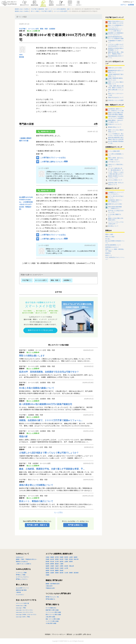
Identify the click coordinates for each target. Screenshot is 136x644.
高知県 (61, 570)
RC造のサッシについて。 (115, 124)
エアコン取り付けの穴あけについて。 (116, 197)
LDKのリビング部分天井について (116, 165)
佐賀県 (52, 573)
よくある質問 (77, 634)
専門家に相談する (52, 604)
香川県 (52, 570)
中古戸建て (23, 29)
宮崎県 (71, 573)
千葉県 (66, 559)
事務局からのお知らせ (22, 562)
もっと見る (58, 512)
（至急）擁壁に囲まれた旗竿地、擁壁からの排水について (116, 87)
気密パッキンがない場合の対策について (116, 83)
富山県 (52, 562)
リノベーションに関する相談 (53, 612)
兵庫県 (61, 566)
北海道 (47, 557)
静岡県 (52, 564)
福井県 (61, 562)
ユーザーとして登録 (21, 573)
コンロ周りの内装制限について (116, 155)
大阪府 (57, 566)
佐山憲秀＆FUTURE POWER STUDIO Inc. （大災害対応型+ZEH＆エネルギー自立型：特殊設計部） (26, 203)
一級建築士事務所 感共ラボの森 (25, 139)
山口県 (66, 568)
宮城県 (61, 557)
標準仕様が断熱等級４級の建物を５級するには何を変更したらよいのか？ (116, 138)
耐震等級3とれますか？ (112, 247)
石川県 (57, 562)
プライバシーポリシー (59, 634)
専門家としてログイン (22, 579)
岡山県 (57, 568)
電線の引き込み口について (116, 97)
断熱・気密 (44, 29)
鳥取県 (47, 568)
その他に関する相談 (51, 623)
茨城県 (47, 559)
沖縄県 (47, 575)
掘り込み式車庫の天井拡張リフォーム (115, 242)
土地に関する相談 (50, 617)
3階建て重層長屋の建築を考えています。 (116, 79)
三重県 (61, 564)
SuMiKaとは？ (20, 557)
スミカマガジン (20, 595)
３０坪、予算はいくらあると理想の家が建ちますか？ (116, 173)
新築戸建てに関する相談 (52, 610)
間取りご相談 (109, 234)
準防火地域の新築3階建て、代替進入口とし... (115, 208)
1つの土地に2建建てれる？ (115, 215)
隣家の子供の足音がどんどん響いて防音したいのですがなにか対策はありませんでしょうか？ (116, 22)
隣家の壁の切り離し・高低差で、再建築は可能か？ (116, 53)
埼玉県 (61, 559)
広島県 (61, 568)
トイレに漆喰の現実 (114, 151)
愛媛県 (57, 570)
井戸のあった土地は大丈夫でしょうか (116, 211)
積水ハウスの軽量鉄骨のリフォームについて (116, 26)
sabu (21, 55)
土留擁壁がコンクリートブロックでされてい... (116, 193)
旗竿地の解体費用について (113, 245)
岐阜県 (47, 564)
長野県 (71, 562)
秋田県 (66, 557)
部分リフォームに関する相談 (53, 615)
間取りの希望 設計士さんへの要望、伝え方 (116, 159)
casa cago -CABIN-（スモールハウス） (26, 615)
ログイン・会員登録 (127, 5)
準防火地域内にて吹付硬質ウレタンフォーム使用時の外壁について (116, 117)
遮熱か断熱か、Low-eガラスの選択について (116, 121)
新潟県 (47, 562)
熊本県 (61, 573)
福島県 (75, 557)
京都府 (52, 566)
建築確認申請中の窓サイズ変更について (116, 71)
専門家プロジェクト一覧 (52, 597)
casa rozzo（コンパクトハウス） (25, 612)
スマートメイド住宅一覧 (22, 603)
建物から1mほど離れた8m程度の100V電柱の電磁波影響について (116, 114)
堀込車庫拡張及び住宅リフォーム (116, 57)
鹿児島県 (76, 573)
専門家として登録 (21, 575)
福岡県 (47, 573)
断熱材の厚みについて (115, 127)
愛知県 (57, 564)
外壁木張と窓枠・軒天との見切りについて (116, 184)
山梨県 (66, 562)
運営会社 (69, 634)
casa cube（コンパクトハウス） (25, 610)
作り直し (108, 239)
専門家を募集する (75, 525)
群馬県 (57, 559)
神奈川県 (76, 559)
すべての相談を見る (51, 608)
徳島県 (47, 570)
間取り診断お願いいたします (116, 91)
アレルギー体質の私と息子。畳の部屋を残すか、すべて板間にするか (116, 169)
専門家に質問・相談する (37, 525)
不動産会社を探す (50, 588)
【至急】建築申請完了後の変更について (116, 75)
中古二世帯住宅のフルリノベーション (115, 258)
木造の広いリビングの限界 (116, 100)
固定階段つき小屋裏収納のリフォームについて (116, 34)
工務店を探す (49, 586)
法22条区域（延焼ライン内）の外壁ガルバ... (115, 201)
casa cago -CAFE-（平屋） (23, 617)
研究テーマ (109, 255)
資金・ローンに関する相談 (53, 619)
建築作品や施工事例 (21, 590)
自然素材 (52, 29)
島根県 (52, 568)
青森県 (52, 557)
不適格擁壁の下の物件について (116, 42)
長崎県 (57, 573)
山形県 (71, 557)
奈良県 (66, 566)
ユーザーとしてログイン (22, 577)
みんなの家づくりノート (22, 588)
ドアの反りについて (114, 162)
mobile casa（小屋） (22, 606)
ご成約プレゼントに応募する (24, 564)
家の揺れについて (113, 226)
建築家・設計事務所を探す (53, 584)
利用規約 (48, 634)
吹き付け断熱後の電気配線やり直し (116, 142)
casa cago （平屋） (21, 608)
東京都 (21, 57)
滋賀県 (47, 566)
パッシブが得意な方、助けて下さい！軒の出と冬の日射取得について (116, 135)
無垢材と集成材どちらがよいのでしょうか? (116, 177)
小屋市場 (18, 592)
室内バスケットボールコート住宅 (116, 94)
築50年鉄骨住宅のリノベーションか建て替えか (115, 30)
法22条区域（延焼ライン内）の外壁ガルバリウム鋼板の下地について (116, 110)
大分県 (66, 573)
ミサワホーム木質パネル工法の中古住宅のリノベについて (116, 45)
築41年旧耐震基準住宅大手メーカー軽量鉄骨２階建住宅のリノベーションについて (116, 38)
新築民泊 (108, 253)
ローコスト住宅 (33, 29)
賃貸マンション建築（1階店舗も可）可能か (115, 250)
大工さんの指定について (115, 180)
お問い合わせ (87, 634)
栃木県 (52, 559)
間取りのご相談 (110, 237)
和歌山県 (71, 566)
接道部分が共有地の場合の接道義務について (116, 49)
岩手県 (57, 557)
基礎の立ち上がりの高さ (115, 68)
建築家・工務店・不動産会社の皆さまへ (26, 559)
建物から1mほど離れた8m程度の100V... (116, 219)
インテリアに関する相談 (52, 621)
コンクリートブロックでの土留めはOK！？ (116, 223)
